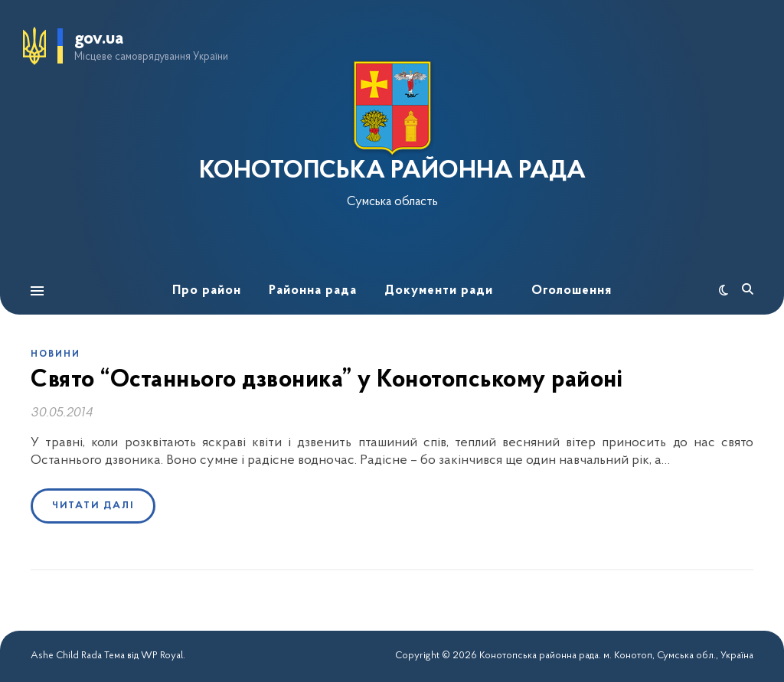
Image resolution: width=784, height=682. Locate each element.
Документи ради (439, 290)
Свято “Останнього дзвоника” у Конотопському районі (327, 380)
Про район (207, 290)
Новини (56, 354)
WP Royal (162, 656)
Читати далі (93, 506)
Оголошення (572, 290)
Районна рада (313, 290)
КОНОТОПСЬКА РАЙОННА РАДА (392, 171)
